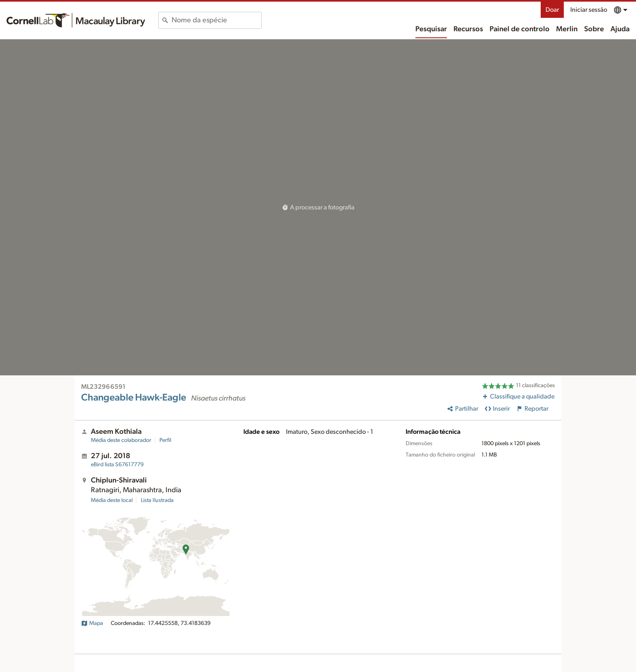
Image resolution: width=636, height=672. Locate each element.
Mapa (92, 623)
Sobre (594, 29)
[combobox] (216, 20)
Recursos (468, 29)
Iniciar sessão (589, 10)
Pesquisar (431, 29)
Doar (552, 10)
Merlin (567, 29)
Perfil (165, 440)
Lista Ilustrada (157, 500)
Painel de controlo (520, 29)
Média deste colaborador (121, 440)
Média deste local (112, 500)
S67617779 (117, 465)
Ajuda (620, 29)
